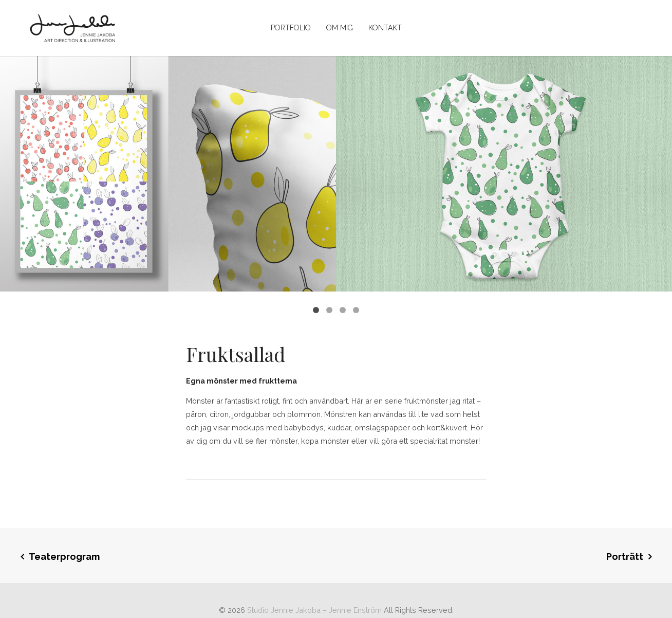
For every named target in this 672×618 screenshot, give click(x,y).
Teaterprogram (64, 557)
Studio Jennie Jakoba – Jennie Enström (314, 610)
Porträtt (625, 557)
